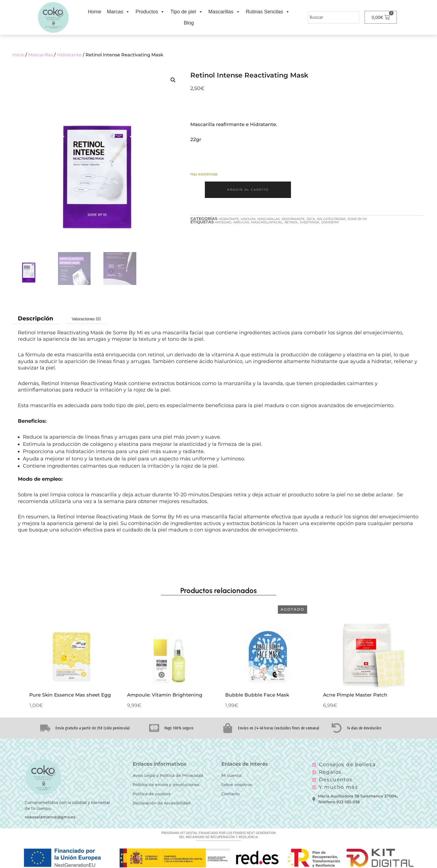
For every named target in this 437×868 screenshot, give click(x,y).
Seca (311, 219)
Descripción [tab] (36, 318)
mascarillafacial (267, 222)
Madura (248, 219)
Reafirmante (293, 219)
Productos (150, 12)
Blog (189, 23)
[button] (173, 80)
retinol (291, 222)
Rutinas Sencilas (268, 12)
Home (94, 12)
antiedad (223, 222)
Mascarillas (224, 12)
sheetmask (310, 222)
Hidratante (69, 55)
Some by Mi (357, 219)
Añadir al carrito (248, 190)
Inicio (18, 55)
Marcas (118, 12)
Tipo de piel (186, 12)
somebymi (330, 222)
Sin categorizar (331, 219)
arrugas (241, 222)
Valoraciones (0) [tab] (86, 319)
